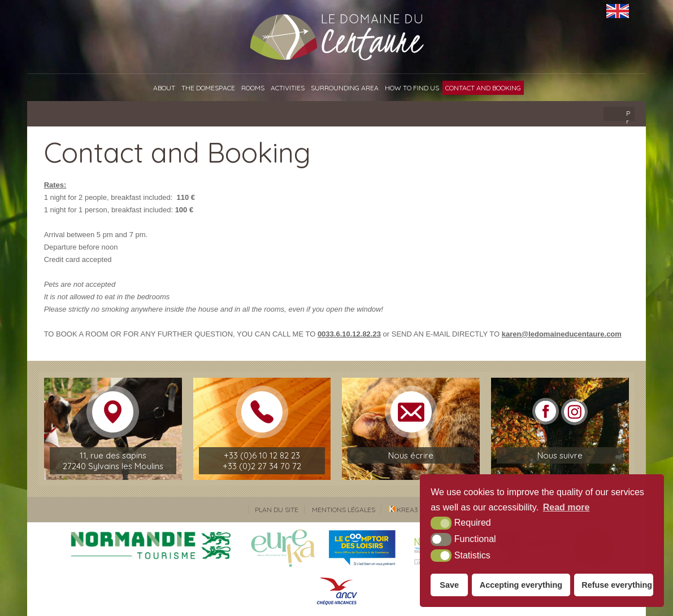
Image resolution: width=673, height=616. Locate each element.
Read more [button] (566, 507)
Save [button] (449, 585)
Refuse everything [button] (617, 585)
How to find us (412, 88)
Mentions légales (344, 510)
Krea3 (403, 510)
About (164, 88)
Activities (288, 88)
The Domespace (208, 88)
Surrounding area (345, 88)
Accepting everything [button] (521, 585)
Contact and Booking (483, 88)
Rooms (253, 88)
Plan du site (277, 510)
